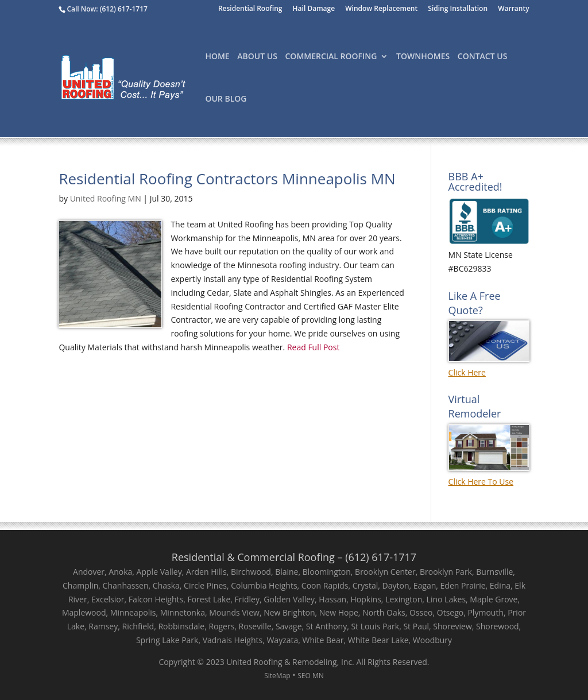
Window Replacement (381, 9)
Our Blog (226, 99)
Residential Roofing (250, 9)
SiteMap (277, 676)
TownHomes (423, 57)
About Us (257, 57)
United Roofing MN (106, 198)
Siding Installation (458, 9)
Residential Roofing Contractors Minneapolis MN (227, 179)
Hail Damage (314, 9)
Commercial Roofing (331, 57)
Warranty (513, 9)
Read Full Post (312, 347)
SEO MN (311, 676)
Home (217, 57)
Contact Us (483, 57)
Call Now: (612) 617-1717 (107, 9)
